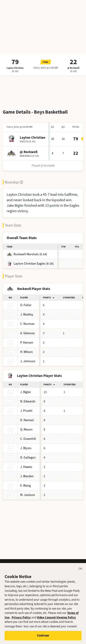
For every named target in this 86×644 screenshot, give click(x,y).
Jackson (28, 495)
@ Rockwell (73, 68)
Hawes (26, 467)
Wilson (26, 352)
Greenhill (28, 439)
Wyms (26, 448)
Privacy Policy (21, 620)
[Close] (80, 572)
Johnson (28, 361)
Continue (43, 638)
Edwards (28, 401)
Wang (25, 486)
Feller (26, 305)
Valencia (27, 333)
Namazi (27, 420)
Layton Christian (15, 68)
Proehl (26, 411)
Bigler (26, 392)
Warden (27, 476)
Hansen (27, 343)
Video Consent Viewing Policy (56, 620)
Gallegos (28, 458)
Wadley (27, 314)
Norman (27, 324)
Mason (26, 429)
